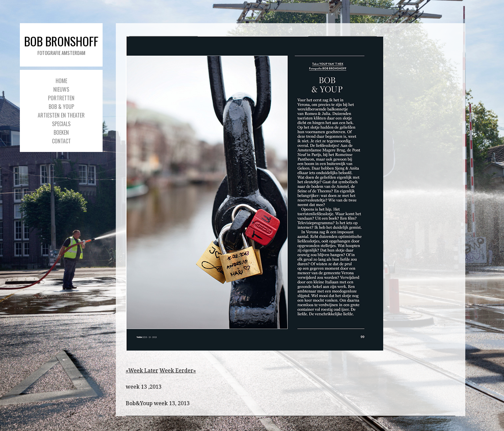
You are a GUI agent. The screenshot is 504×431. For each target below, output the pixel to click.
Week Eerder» (178, 371)
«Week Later (142, 371)
